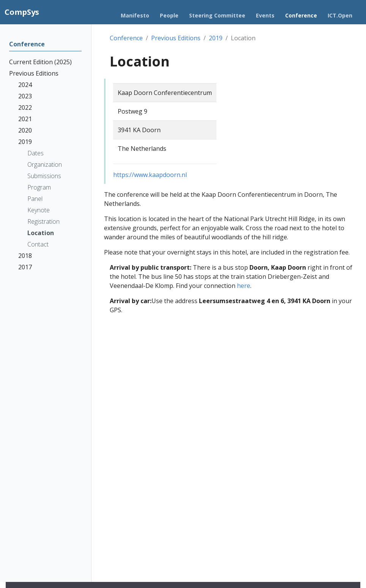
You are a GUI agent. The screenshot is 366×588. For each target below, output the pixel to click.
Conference (126, 38)
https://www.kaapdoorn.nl (150, 175)
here (244, 286)
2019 (216, 38)
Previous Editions (176, 38)
